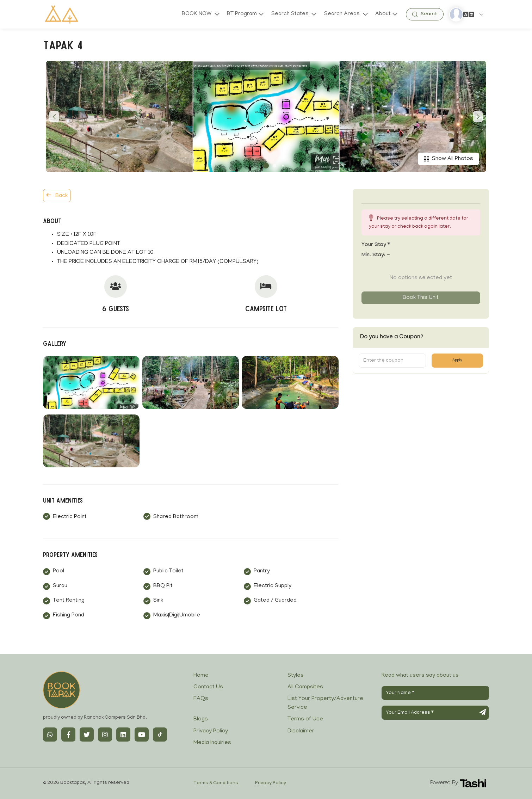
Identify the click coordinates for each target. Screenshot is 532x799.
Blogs (201, 719)
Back (57, 196)
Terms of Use (305, 719)
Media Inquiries (212, 743)
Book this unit (421, 298)
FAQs (201, 699)
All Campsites (305, 687)
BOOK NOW (197, 14)
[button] (266, 166)
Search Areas (342, 14)
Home (201, 676)
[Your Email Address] (435, 713)
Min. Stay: (376, 256)
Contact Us (208, 687)
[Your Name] (435, 693)
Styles (296, 676)
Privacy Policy (211, 731)
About (383, 14)
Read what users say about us (420, 676)
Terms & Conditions (216, 783)
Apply (457, 361)
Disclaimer (301, 731)
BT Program (242, 14)
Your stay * (376, 245)
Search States (290, 14)
